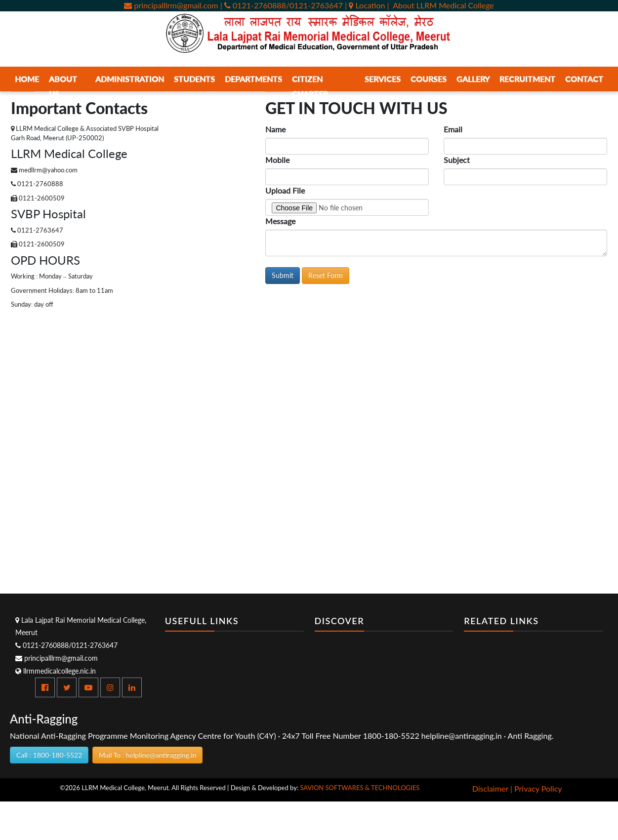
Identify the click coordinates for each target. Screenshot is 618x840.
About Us (63, 86)
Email (453, 129)
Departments (253, 79)
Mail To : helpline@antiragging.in (147, 755)
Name (275, 129)
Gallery (473, 79)
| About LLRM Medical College (441, 5)
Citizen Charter (310, 86)
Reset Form (326, 275)
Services (383, 79)
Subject (457, 160)
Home (27, 79)
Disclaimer (490, 788)
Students (194, 79)
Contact (584, 79)
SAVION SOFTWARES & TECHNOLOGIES (360, 788)
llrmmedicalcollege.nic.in (56, 671)
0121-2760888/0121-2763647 (66, 645)
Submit (283, 275)
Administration (130, 79)
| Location (366, 5)
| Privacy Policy (536, 788)
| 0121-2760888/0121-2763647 (282, 5)
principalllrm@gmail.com (171, 5)
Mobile (277, 160)
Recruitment (527, 79)
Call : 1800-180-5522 (49, 755)
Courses (429, 79)
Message (280, 221)
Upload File (285, 190)
